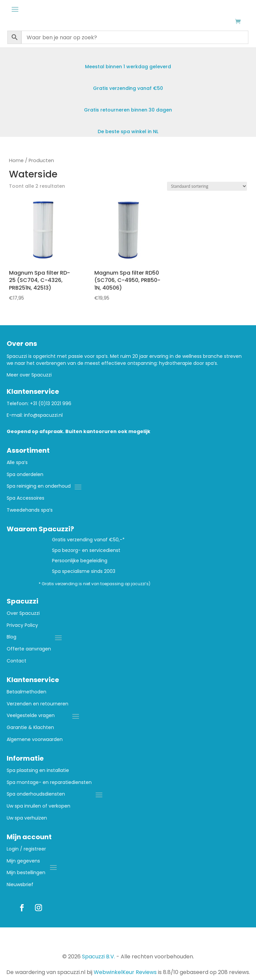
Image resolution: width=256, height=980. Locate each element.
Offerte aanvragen (29, 649)
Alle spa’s (17, 463)
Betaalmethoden (26, 692)
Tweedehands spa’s (30, 510)
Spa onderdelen (25, 475)
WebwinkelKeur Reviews (125, 972)
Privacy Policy (22, 625)
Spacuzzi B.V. (98, 957)
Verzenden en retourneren (37, 704)
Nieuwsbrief (20, 885)
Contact (16, 661)
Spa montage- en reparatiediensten (49, 782)
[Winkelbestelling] (207, 186)
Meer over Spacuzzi (29, 375)
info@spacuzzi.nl (43, 415)
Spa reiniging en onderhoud (39, 486)
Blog (11, 637)
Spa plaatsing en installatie (38, 770)
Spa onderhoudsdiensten (36, 794)
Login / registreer (26, 849)
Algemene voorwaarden (35, 739)
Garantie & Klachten (30, 728)
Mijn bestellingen (26, 873)
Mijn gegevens (23, 861)
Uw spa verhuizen (27, 818)
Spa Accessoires (25, 498)
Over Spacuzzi (23, 613)
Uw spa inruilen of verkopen (38, 806)
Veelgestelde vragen (31, 716)
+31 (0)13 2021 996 (51, 403)
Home (16, 160)
